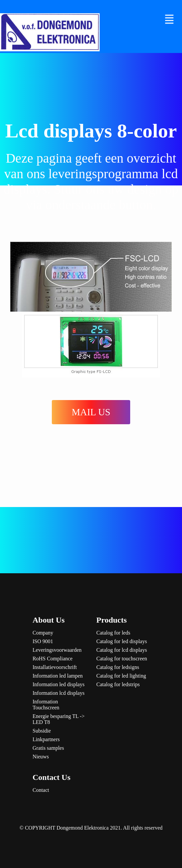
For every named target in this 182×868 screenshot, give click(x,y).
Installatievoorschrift (55, 667)
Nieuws (41, 757)
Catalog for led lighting (121, 676)
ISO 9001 (43, 641)
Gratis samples (48, 748)
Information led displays (58, 684)
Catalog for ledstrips (118, 684)
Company (43, 633)
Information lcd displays (58, 693)
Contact (41, 790)
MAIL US (91, 412)
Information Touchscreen (46, 705)
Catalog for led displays (122, 641)
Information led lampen (58, 676)
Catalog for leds (113, 633)
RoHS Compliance (52, 659)
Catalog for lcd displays (122, 650)
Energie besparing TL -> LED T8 (59, 719)
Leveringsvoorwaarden (57, 650)
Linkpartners (46, 739)
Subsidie (42, 731)
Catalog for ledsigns (118, 667)
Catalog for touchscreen (122, 659)
